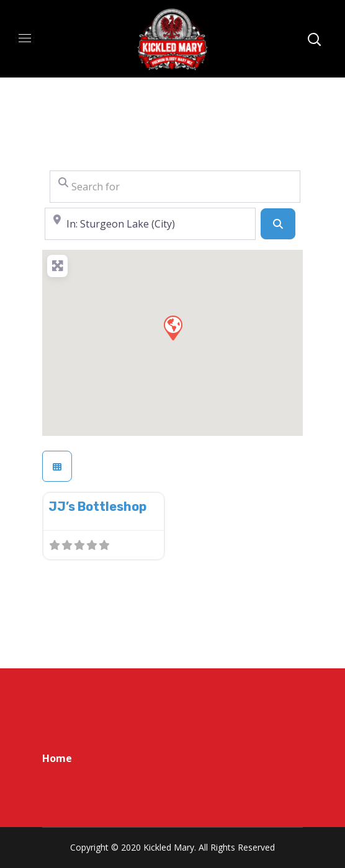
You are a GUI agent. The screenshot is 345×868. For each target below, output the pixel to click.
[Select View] (57, 466)
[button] (172, 327)
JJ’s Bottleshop (97, 507)
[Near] (150, 224)
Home (57, 758)
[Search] (278, 224)
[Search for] (175, 187)
